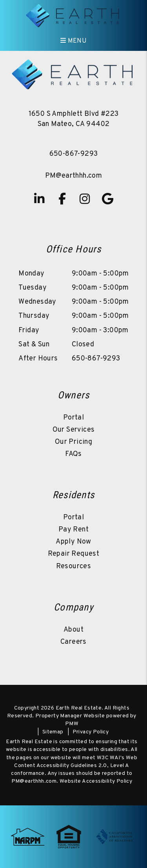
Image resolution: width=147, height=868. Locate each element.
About (73, 630)
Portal (73, 418)
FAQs (73, 454)
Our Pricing (73, 442)
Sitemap (53, 732)
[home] (73, 16)
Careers (73, 642)
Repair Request (74, 554)
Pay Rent (73, 530)
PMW (72, 724)
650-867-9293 (74, 154)
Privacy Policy (91, 732)
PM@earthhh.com (74, 176)
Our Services (74, 430)
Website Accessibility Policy (96, 781)
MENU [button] (73, 41)
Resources (74, 566)
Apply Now (73, 542)
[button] (40, 199)
